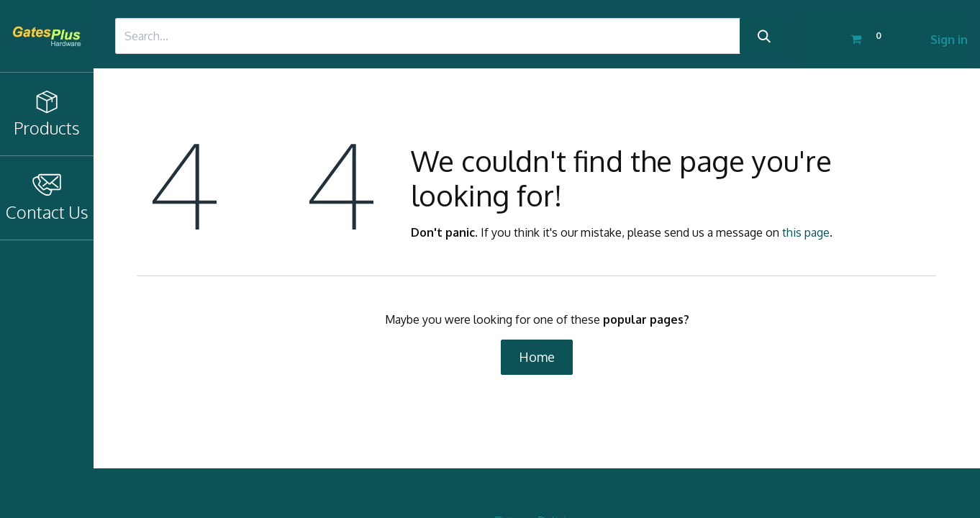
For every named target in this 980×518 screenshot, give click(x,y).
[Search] (764, 36)
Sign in (949, 40)
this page (806, 232)
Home (537, 357)
